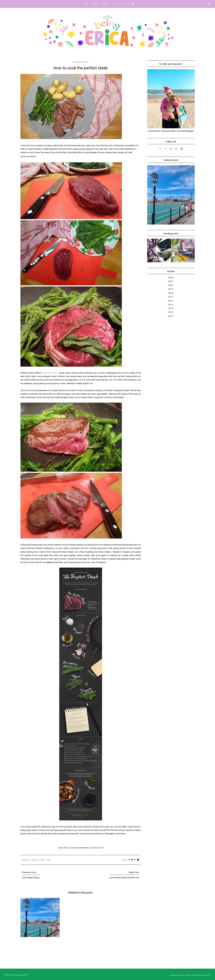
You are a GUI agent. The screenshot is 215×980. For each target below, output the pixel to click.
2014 (171, 308)
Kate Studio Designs (198, 975)
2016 (171, 301)
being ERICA (20, 975)
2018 (171, 293)
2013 (171, 312)
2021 (171, 281)
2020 (171, 285)
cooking (34, 860)
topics (106, 4)
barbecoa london (50, 373)
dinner (42, 860)
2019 (171, 289)
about (96, 4)
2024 (171, 278)
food (49, 860)
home (85, 4)
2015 (171, 305)
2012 (171, 316)
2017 (171, 297)
